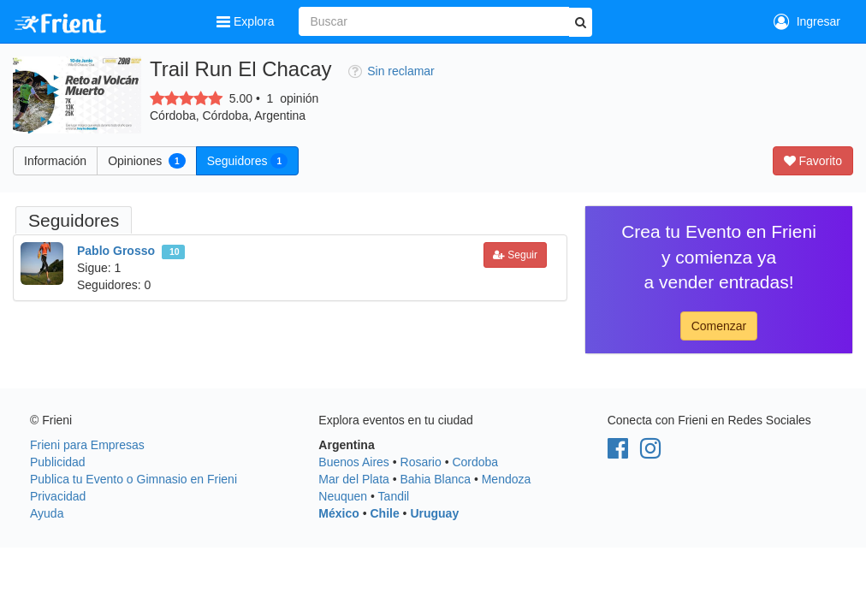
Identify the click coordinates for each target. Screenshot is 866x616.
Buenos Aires (354, 462)
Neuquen (343, 496)
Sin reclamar (391, 71)
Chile (384, 513)
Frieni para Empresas (87, 445)
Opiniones (147, 161)
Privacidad (58, 496)
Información (55, 161)
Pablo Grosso (116, 251)
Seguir (515, 255)
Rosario (421, 462)
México (338, 513)
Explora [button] (247, 21)
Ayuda (47, 513)
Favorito (813, 161)
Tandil (394, 496)
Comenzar (719, 326)
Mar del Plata (353, 479)
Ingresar (807, 21)
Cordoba (475, 462)
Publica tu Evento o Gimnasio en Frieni (133, 479)
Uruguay (434, 513)
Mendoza (507, 479)
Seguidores (247, 161)
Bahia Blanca (436, 479)
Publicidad (58, 462)
